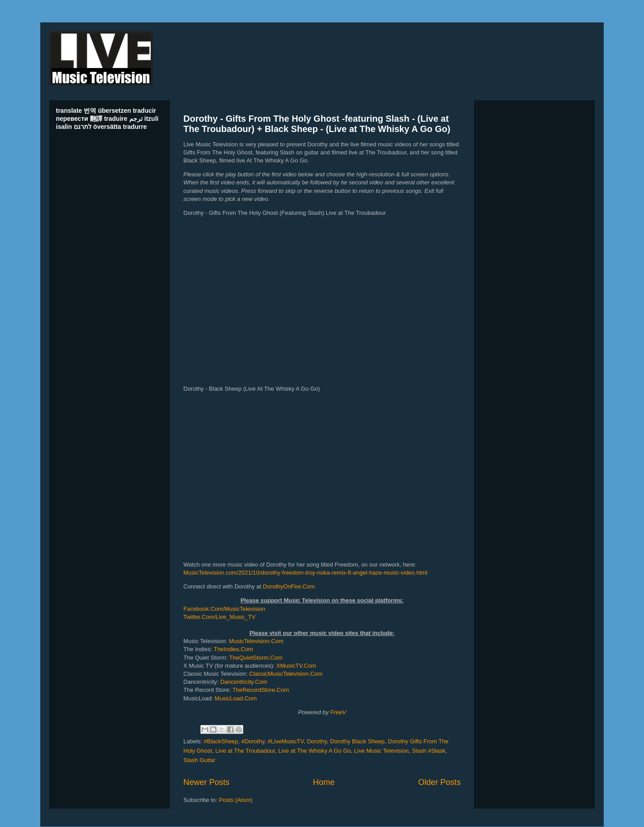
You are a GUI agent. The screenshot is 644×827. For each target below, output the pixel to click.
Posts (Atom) (236, 800)
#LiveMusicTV (285, 741)
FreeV (338, 712)
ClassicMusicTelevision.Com (286, 674)
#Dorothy (253, 741)
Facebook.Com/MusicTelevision (224, 609)
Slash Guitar (199, 760)
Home (324, 782)
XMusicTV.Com (296, 666)
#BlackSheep (221, 741)
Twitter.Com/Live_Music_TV (219, 617)
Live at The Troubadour (245, 751)
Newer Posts (206, 782)
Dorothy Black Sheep (357, 741)
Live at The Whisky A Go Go (314, 751)
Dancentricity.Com (244, 682)
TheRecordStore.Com (261, 690)
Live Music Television (381, 751)
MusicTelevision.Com (256, 641)
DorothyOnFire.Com (289, 586)
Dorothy (317, 741)
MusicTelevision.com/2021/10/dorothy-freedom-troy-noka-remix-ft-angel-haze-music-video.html (305, 573)
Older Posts (439, 782)
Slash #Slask (429, 751)
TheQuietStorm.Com (256, 658)
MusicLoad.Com (236, 698)
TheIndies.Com (233, 649)
